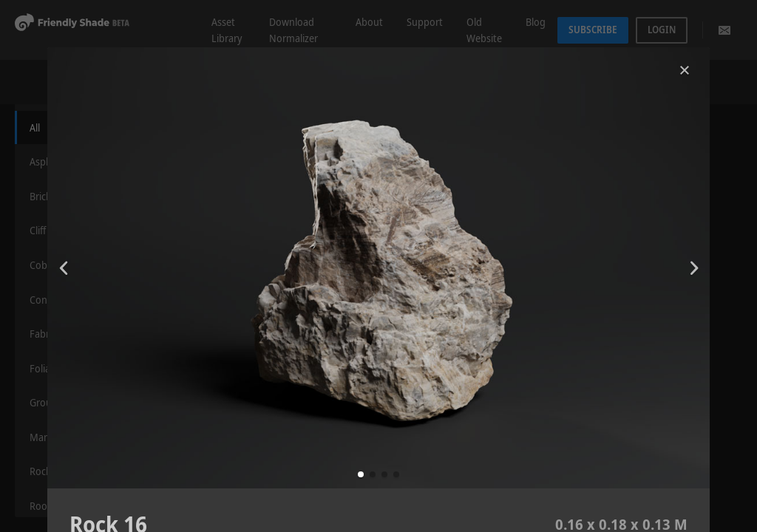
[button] (361, 474)
